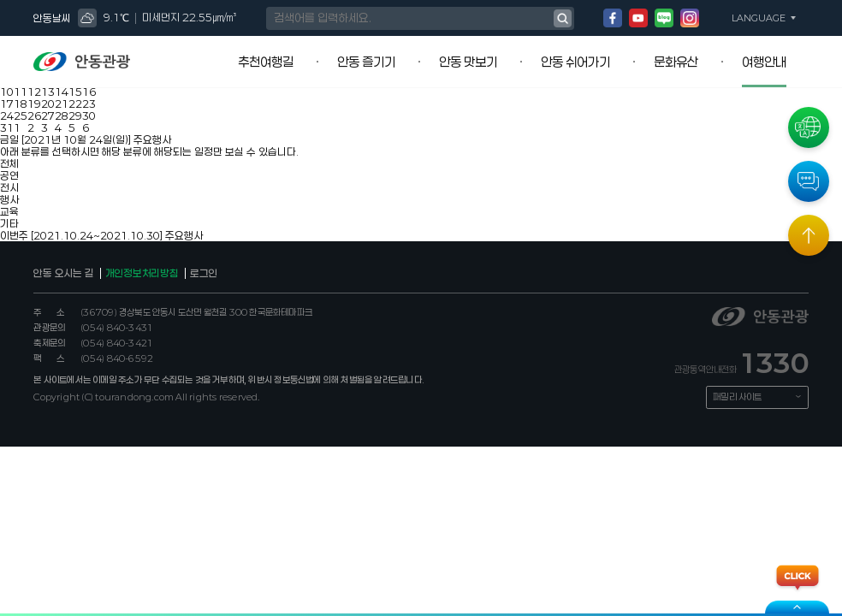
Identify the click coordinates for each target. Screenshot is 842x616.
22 (75, 104)
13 (48, 92)
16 (89, 92)
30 (89, 115)
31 (7, 127)
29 (75, 115)
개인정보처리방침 (142, 273)
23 (89, 104)
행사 (9, 199)
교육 (9, 211)
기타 (9, 223)
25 (21, 115)
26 (34, 115)
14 (62, 92)
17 (7, 104)
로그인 (204, 273)
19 (34, 104)
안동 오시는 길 (63, 273)
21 (62, 104)
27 (48, 115)
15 (75, 92)
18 (21, 104)
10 (7, 92)
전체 (9, 163)
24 (7, 115)
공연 (9, 175)
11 (21, 92)
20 (48, 104)
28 (62, 115)
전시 (9, 187)
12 (34, 92)
